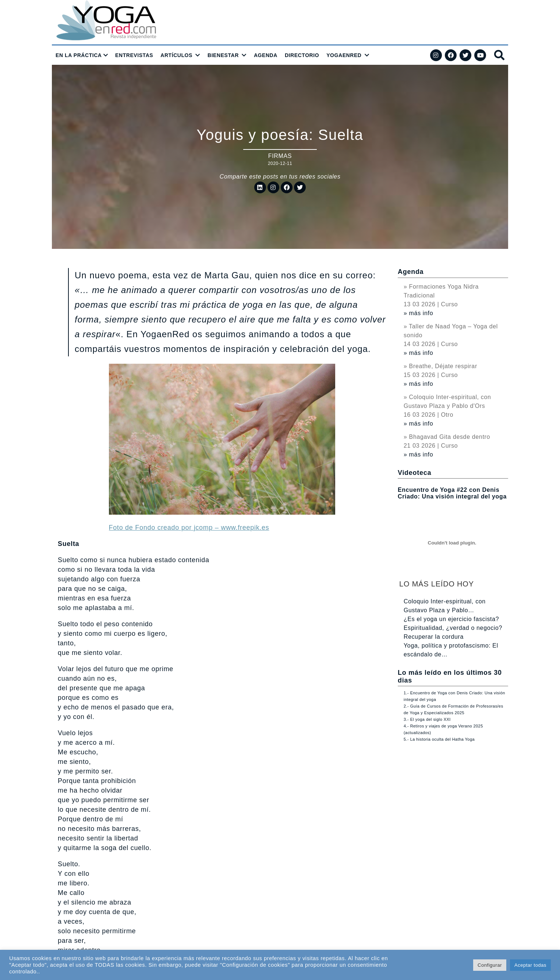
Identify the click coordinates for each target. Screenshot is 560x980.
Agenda (411, 272)
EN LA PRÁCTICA (79, 55)
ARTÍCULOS (176, 55)
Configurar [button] (490, 965)
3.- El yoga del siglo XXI (427, 719)
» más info (418, 313)
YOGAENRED (344, 55)
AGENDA (266, 55)
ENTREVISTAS (134, 55)
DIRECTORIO (302, 55)
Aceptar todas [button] (530, 965)
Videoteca (414, 473)
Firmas (280, 156)
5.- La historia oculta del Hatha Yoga (439, 739)
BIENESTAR (223, 55)
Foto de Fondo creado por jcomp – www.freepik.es (189, 528)
